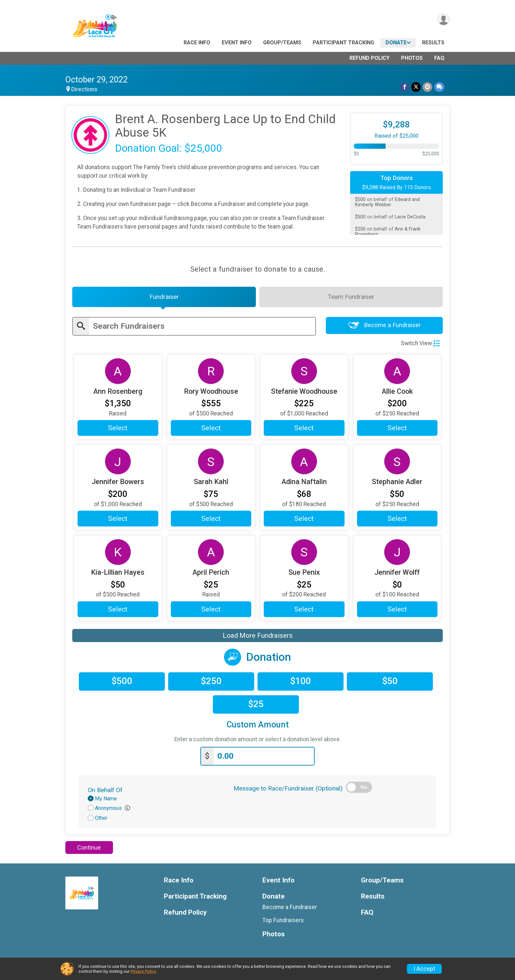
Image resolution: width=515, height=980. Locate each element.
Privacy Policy (143, 971)
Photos (412, 58)
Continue (89, 847)
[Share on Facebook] (404, 87)
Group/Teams (282, 43)
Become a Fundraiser (384, 325)
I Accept (424, 969)
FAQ (439, 58)
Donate (396, 43)
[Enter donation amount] (264, 756)
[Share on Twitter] (416, 87)
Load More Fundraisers (258, 635)
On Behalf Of (105, 790)
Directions (84, 89)
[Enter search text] (202, 326)
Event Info (237, 43)
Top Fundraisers (283, 920)
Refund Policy (369, 58)
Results (433, 43)
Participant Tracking (343, 43)
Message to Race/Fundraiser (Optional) (288, 788)
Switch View (420, 343)
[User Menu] (444, 19)
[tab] (164, 297)
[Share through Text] (439, 87)
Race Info (197, 43)
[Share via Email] (427, 87)
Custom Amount (258, 725)
